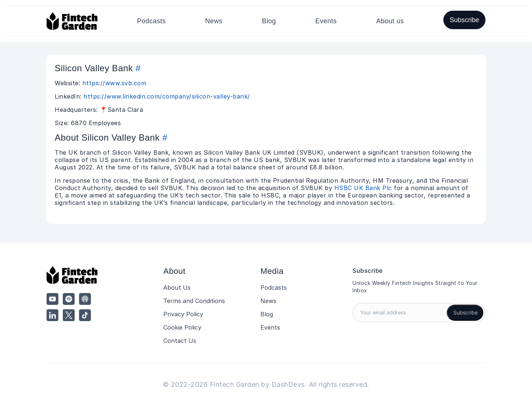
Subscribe (464, 20)
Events (326, 21)
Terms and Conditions (194, 301)
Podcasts (151, 21)
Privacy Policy (183, 314)
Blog (269, 21)
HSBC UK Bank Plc (363, 188)
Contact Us (180, 341)
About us (390, 21)
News (214, 21)
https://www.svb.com (115, 83)
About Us (177, 288)
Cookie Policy (182, 327)
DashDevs (288, 384)
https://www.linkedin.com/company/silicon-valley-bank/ (167, 96)
